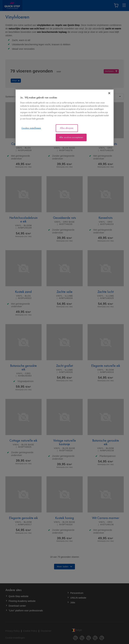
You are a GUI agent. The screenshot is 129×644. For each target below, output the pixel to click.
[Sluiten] (109, 93)
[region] (65, 118)
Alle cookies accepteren (71, 137)
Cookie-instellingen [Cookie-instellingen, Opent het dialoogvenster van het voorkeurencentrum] (31, 128)
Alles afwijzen (67, 128)
